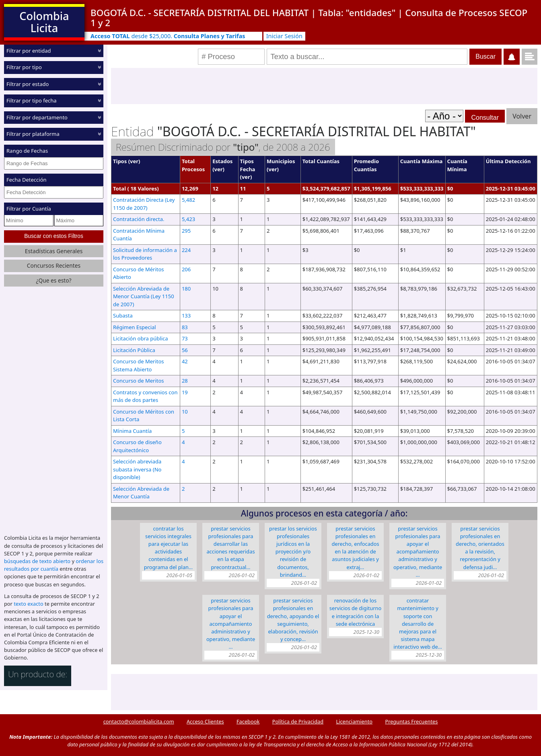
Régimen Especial (135, 327)
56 (185, 350)
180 (186, 289)
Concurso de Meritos (139, 381)
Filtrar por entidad (29, 51)
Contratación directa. (139, 219)
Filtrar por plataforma (33, 134)
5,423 (188, 219)
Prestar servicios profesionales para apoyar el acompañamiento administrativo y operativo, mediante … (418, 552)
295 (186, 231)
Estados (222, 161)
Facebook (248, 721)
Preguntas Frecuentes (411, 721)
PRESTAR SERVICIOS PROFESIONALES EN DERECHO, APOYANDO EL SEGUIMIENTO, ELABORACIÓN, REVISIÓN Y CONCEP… (293, 620)
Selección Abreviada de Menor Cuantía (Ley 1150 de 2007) (144, 296)
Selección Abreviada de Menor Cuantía (141, 493)
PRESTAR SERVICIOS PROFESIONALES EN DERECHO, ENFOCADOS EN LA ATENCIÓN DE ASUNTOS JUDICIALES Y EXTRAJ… (355, 548)
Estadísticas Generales (54, 251)
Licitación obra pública (141, 338)
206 (186, 269)
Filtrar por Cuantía (29, 209)
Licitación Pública (134, 350)
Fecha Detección (27, 180)
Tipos (120, 161)
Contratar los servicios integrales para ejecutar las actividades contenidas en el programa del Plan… (168, 548)
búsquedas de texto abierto (37, 561)
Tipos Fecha (248, 165)
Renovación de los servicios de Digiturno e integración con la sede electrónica (355, 612)
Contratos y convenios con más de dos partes (145, 396)
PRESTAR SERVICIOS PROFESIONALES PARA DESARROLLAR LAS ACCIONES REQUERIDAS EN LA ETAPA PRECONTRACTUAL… (230, 548)
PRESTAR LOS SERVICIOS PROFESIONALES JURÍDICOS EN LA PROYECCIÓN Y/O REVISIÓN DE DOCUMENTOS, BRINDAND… (293, 552)
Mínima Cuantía (132, 431)
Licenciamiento (354, 721)
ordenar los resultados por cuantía (54, 565)
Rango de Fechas (27, 151)
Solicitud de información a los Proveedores (145, 254)
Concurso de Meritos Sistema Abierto (139, 365)
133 (186, 316)
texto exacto (28, 604)
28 (185, 381)
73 (185, 338)
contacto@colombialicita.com (139, 721)
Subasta (123, 316)
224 (186, 250)
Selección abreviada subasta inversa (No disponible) (137, 469)
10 (185, 412)
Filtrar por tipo (24, 67)
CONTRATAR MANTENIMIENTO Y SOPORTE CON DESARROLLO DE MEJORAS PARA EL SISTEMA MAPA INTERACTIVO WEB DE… (418, 624)
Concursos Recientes (54, 265)
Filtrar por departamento (37, 117)
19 (185, 392)
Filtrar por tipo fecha (32, 100)
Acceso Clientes (205, 721)
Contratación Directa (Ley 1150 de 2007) (144, 204)
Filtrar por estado (28, 84)
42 (185, 361)
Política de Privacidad (298, 721)
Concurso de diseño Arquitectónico (137, 446)
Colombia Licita (44, 22)
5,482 (188, 200)
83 (185, 327)
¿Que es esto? (53, 280)
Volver (522, 116)
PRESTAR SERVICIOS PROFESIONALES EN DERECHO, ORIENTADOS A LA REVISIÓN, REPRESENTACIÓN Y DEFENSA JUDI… (480, 548)
